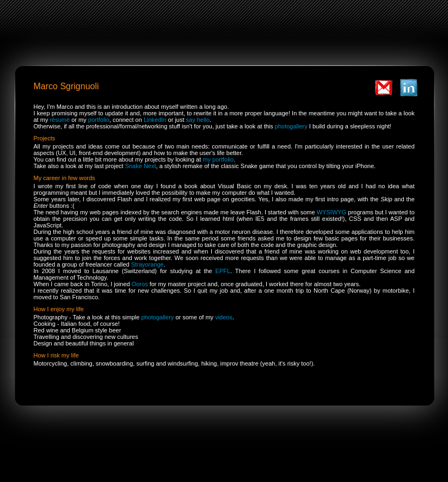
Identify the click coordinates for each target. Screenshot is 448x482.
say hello (198, 120)
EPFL (223, 271)
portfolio (99, 120)
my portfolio (218, 159)
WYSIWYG (332, 212)
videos (224, 317)
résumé (60, 120)
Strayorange (148, 264)
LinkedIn (155, 120)
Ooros (140, 284)
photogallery (291, 126)
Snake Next (141, 166)
